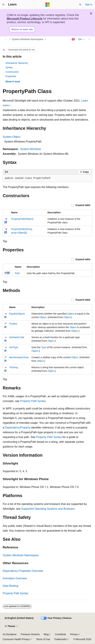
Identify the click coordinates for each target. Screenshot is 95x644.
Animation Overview (15, 578)
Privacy (74, 634)
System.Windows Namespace (28, 39)
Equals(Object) (17, 314)
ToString (13, 367)
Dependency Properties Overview (23, 571)
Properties (11, 76)
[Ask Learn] (73, 39)
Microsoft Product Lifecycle (25, 19)
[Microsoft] (48, 5)
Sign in (89, 4)
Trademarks (60, 639)
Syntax (9, 67)
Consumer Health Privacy (16, 639)
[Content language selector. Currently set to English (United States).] (19, 618)
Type (44, 347)
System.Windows (31, 149)
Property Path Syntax (33, 401)
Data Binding (10, 586)
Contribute (61, 634)
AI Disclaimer (10, 634)
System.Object (12, 137)
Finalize (13, 324)
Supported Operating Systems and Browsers (48, 509)
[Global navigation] (3, 5)
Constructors (12, 72)
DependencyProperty (18, 428)
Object (71, 314)
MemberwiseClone (19, 357)
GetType (14, 347)
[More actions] (89, 39)
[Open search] (80, 5)
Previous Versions (30, 634)
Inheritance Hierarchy (17, 63)
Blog (46, 634)
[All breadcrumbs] (6, 39)
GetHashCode (17, 337)
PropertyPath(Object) (22, 219)
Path (17, 273)
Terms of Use (43, 639)
